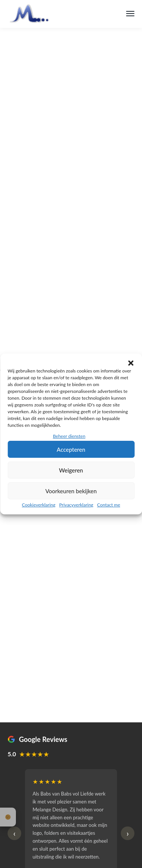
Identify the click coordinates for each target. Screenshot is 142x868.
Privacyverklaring (76, 505)
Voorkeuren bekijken (71, 491)
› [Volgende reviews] (128, 833)
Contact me (108, 505)
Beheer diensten (69, 436)
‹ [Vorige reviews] (14, 833)
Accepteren (71, 449)
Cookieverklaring (39, 505)
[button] (131, 363)
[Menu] (130, 14)
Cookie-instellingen (8, 817)
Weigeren (71, 470)
